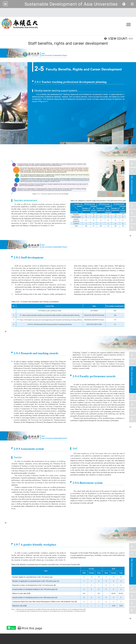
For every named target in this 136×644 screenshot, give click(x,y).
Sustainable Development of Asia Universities (71, 4)
